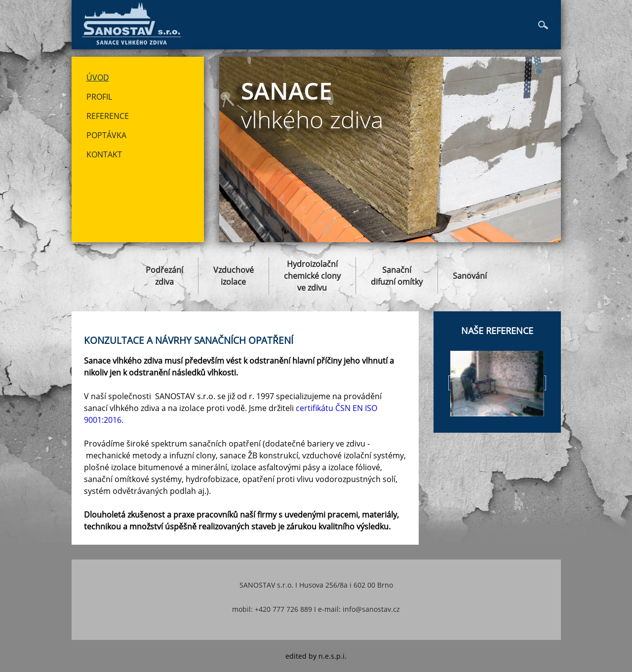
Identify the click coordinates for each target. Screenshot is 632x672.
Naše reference (497, 331)
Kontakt (104, 154)
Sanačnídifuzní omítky (397, 276)
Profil (99, 97)
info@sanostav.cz (371, 609)
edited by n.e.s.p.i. (316, 656)
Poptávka (106, 135)
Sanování (470, 276)
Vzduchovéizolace (234, 276)
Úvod (98, 77)
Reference (108, 116)
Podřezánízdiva (164, 276)
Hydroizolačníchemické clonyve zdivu (312, 276)
